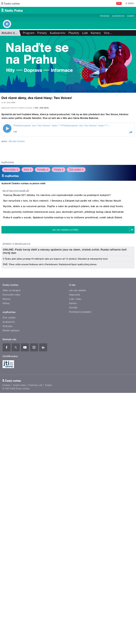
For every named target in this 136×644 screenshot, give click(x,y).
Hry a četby (11, 246)
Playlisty (74, 33)
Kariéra (73, 510)
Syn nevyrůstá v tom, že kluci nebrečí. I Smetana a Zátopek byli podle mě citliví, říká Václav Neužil (73, 286)
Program (104, 16)
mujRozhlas (8, 239)
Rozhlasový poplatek (80, 518)
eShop (6, 510)
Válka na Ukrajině (11, 497)
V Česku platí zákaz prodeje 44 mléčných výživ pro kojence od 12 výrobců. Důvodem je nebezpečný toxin (55, 465)
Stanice (7, 506)
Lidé (85, 33)
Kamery (131, 16)
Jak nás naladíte (78, 497)
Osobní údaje (19, 592)
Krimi (27, 246)
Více (108, 33)
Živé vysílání (76, 246)
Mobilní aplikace (11, 537)
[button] (131, 209)
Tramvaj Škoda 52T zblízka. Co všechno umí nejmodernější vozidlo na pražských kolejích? (68, 272)
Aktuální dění (10, 33)
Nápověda (75, 501)
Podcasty (8, 533)
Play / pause (7, 205)
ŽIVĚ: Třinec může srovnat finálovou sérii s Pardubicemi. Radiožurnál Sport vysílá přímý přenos (50, 471)
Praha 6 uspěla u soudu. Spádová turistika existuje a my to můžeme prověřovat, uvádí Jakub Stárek (74, 327)
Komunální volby (11, 501)
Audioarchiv (118, 16)
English (49, 592)
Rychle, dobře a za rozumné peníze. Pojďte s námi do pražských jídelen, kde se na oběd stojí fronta (74, 299)
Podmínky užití (35, 592)
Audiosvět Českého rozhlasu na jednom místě (23, 260)
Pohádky (43, 246)
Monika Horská (17, 218)
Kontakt (73, 514)
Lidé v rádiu (75, 506)
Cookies (6, 592)
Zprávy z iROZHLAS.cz (16, 362)
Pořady (42, 33)
